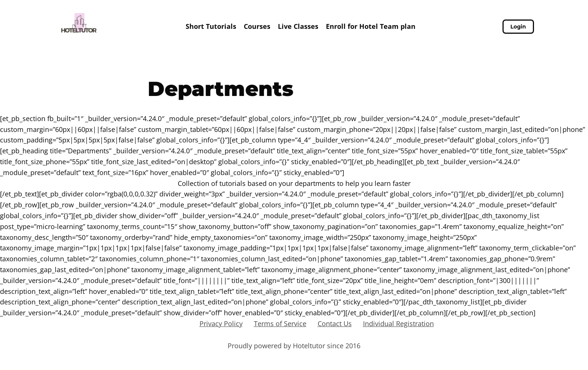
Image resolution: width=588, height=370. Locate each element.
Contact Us (335, 324)
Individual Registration (398, 324)
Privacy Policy (221, 324)
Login (518, 27)
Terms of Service (280, 324)
